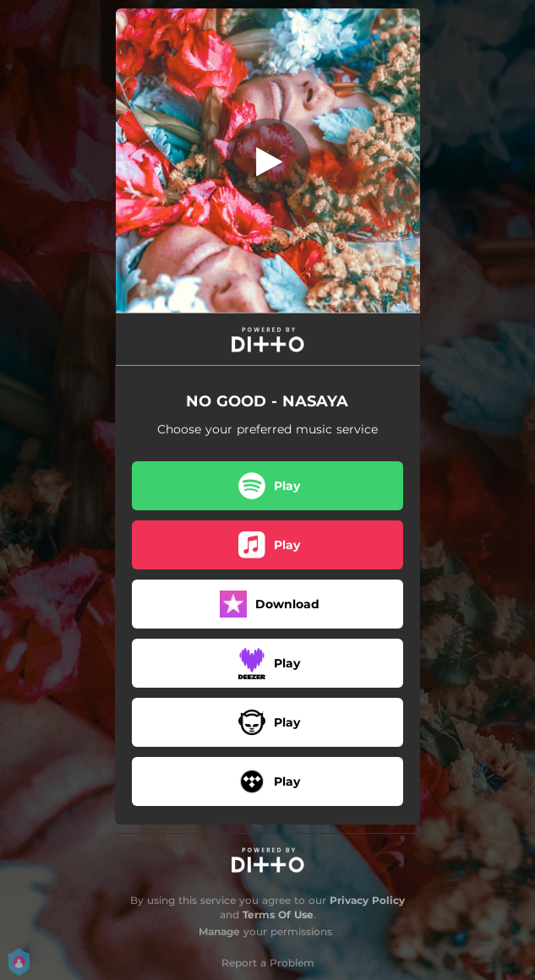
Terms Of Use (278, 915)
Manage (219, 931)
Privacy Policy (367, 900)
